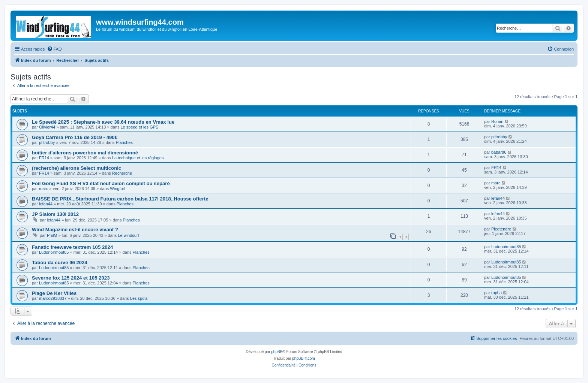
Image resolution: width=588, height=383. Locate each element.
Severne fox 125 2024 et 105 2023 (71, 278)
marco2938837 (53, 298)
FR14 (44, 158)
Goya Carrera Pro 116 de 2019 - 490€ (75, 137)
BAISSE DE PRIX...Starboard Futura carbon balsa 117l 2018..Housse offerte (120, 199)
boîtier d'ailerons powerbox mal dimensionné (85, 153)
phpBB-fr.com (304, 358)
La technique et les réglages (138, 158)
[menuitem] (54, 49)
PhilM (52, 235)
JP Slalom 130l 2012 (55, 214)
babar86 (499, 152)
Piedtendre (501, 229)
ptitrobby (47, 142)
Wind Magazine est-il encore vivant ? (75, 230)
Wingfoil (117, 189)
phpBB (277, 352)
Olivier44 (47, 127)
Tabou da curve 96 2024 (60, 263)
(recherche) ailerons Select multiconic (76, 168)
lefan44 (46, 204)
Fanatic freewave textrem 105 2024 (72, 247)
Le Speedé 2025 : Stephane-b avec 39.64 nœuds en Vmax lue (103, 122)
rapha (496, 293)
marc (43, 189)
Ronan (497, 121)
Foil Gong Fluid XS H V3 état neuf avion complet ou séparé (101, 183)
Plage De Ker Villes (54, 293)
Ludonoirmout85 (54, 252)
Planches (124, 142)
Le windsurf (128, 235)
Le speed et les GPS (139, 127)
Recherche (122, 173)
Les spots (139, 298)
